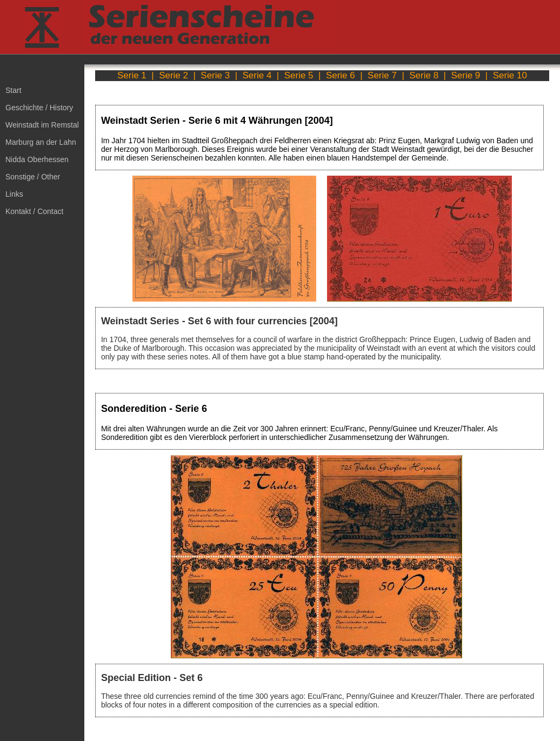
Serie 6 (341, 75)
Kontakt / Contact (34, 211)
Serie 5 (299, 75)
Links (14, 194)
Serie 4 (257, 75)
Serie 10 (510, 75)
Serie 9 (465, 75)
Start (14, 90)
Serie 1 (132, 75)
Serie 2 (174, 75)
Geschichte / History (39, 108)
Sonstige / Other (33, 177)
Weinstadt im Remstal (42, 125)
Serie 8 (424, 75)
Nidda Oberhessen (37, 159)
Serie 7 (382, 75)
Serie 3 (215, 75)
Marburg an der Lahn (41, 142)
